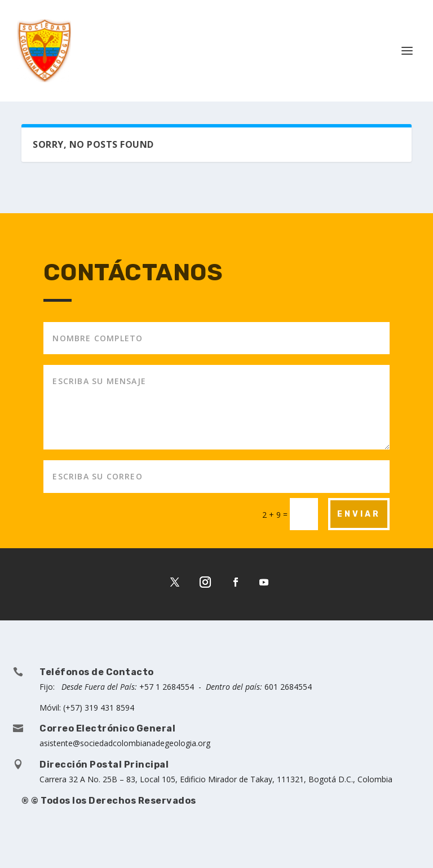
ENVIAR (359, 514)
